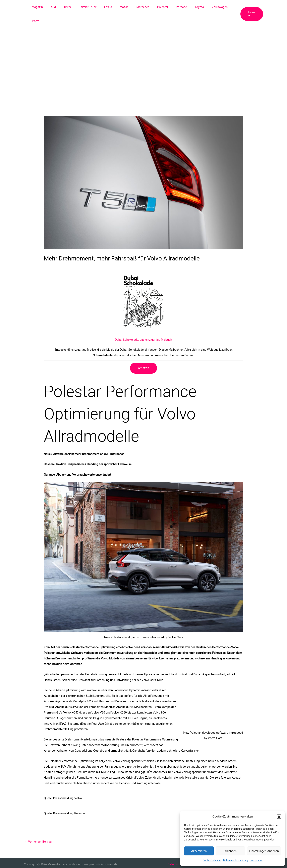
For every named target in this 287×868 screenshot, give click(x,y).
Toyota (192, 7)
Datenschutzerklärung (236, 860)
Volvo (228, 7)
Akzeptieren (199, 851)
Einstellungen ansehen (264, 851)
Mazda (124, 7)
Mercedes (141, 7)
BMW (73, 7)
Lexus (110, 7)
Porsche (176, 7)
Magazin (47, 7)
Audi (61, 7)
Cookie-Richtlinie (212, 860)
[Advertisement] (143, 44)
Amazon (143, 354)
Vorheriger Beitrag (38, 828)
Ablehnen (230, 851)
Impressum (256, 860)
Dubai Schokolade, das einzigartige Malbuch (143, 326)
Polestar (159, 7)
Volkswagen (211, 7)
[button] (279, 817)
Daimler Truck (91, 7)
